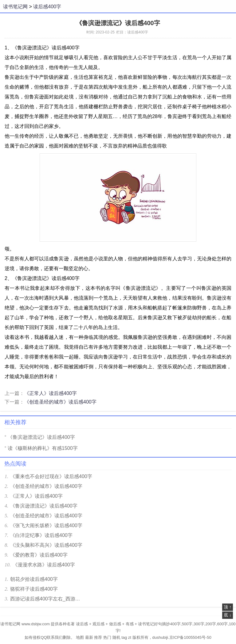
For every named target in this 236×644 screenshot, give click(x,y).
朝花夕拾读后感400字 (34, 579)
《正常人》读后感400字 (51, 393)
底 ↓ (228, 615)
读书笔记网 (15, 7)
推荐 (98, 637)
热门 (107, 637)
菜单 (228, 6)
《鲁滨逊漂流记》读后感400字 (41, 437)
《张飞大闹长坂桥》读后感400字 (46, 525)
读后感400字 (47, 7)
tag (124, 637)
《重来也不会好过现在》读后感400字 (51, 476)
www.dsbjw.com (36, 624)
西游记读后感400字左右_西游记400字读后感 (47, 599)
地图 (80, 637)
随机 (116, 637)
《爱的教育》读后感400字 (39, 555)
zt (130, 637)
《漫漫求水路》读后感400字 (44, 565)
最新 (89, 637)
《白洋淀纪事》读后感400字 (41, 535)
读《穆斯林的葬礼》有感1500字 (43, 448)
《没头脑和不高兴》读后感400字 (46, 545)
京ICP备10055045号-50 (190, 637)
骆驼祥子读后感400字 (34, 589)
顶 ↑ (228, 607)
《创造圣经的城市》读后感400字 (60, 402)
